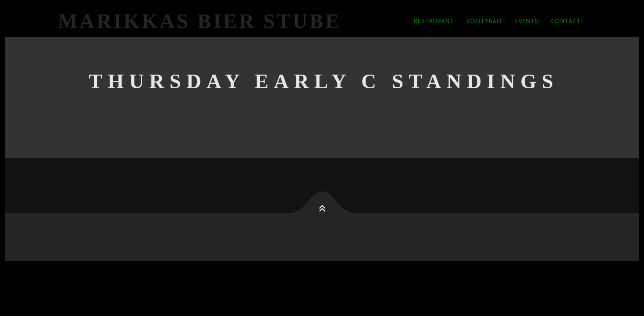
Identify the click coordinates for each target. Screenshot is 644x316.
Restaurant (434, 21)
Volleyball (485, 21)
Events (527, 21)
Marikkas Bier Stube (200, 21)
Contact (566, 21)
